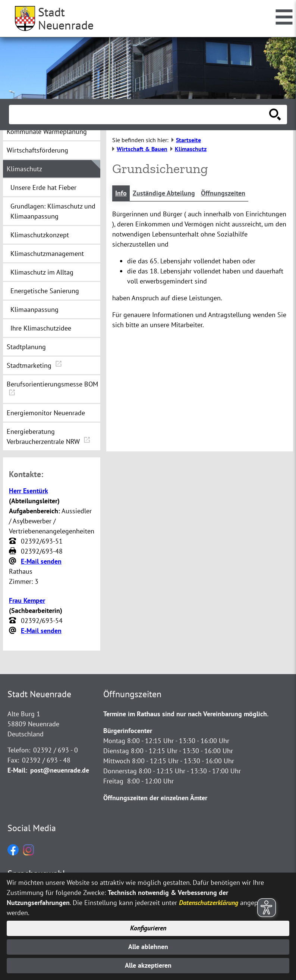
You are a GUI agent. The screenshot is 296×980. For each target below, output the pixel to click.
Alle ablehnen (148, 947)
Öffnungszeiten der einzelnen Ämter (155, 798)
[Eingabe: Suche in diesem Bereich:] (140, 115)
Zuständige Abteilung (164, 193)
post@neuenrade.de (60, 770)
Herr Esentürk (28, 491)
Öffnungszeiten (223, 193)
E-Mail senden (41, 561)
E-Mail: (17, 770)
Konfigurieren (148, 928)
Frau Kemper (27, 600)
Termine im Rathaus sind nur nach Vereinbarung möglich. (186, 714)
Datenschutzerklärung (209, 902)
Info (121, 193)
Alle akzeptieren (148, 966)
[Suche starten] (275, 115)
